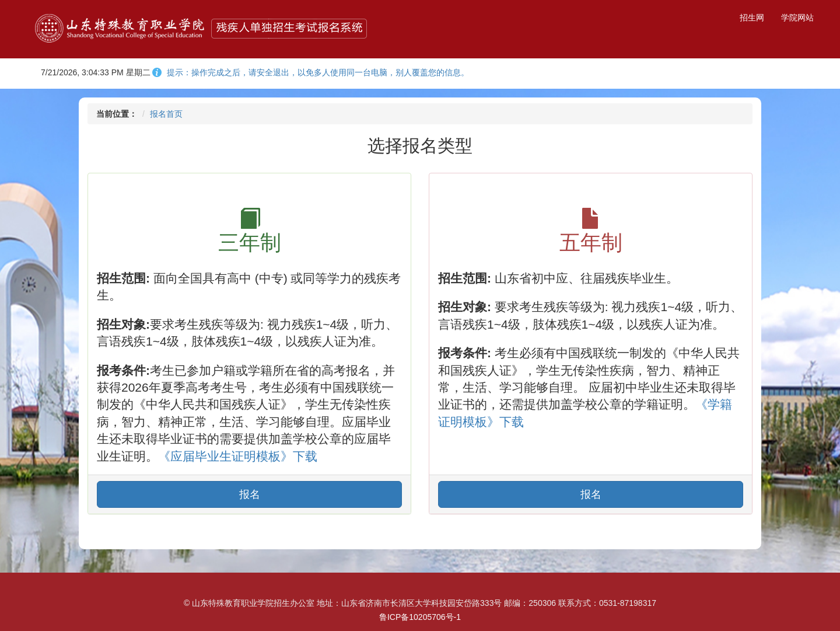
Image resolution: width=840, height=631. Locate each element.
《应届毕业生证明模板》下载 (238, 456)
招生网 (752, 18)
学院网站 (797, 18)
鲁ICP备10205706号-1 (420, 617)
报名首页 (166, 114)
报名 (250, 494)
